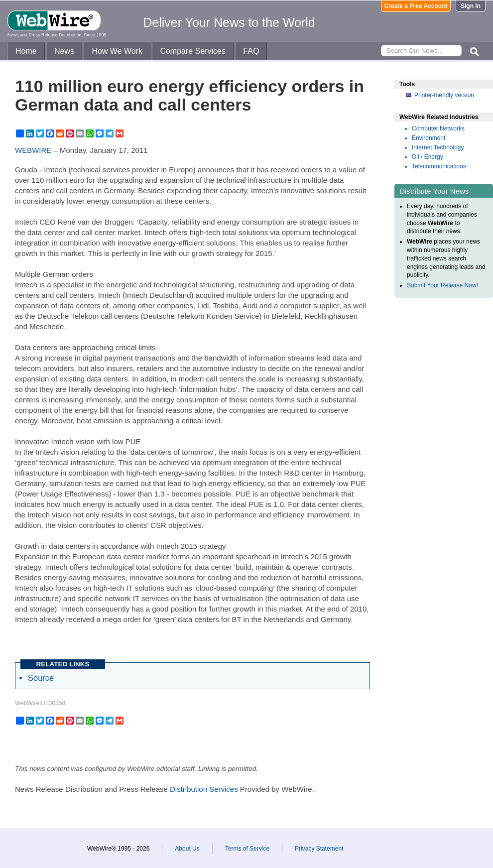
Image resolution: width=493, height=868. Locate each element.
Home (26, 51)
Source (41, 678)
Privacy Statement (319, 849)
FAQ (251, 51)
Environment (429, 138)
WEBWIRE (33, 150)
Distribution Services (204, 789)
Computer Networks (438, 128)
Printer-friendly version (444, 95)
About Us (187, 849)
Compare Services (193, 51)
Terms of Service (247, 849)
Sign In (471, 6)
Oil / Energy (428, 157)
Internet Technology (438, 147)
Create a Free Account (416, 6)
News (64, 51)
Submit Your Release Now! (442, 285)
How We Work (117, 51)
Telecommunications (439, 166)
